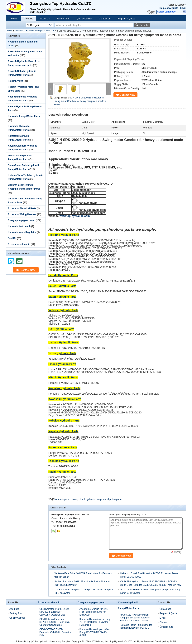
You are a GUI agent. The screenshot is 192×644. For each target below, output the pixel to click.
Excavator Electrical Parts (22, 208)
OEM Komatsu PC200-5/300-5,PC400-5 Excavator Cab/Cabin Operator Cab (54, 612)
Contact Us (105, 19)
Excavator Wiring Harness (22, 214)
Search (144, 25)
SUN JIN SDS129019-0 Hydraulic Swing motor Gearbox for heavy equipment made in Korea (80, 101)
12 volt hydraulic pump (90, 499)
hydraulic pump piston (66, 499)
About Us (45, 19)
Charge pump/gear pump (22, 220)
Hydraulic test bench (19, 226)
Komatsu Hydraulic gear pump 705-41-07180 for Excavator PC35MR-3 (95, 622)
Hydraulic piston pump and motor (40, 31)
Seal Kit (12, 238)
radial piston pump (113, 499)
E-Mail (163, 618)
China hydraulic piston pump (47, 642)
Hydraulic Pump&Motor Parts (24, 116)
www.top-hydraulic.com (75, 216)
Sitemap (164, 622)
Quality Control (84, 19)
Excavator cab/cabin (19, 244)
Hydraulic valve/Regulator (22, 232)
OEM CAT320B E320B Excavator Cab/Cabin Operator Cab (55, 632)
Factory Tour (63, 19)
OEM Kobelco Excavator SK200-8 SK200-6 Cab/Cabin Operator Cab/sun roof (54, 622)
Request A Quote (169, 8)
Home (14, 19)
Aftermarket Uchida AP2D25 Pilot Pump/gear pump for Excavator (94, 612)
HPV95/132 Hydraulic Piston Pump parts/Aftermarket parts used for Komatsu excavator (134, 618)
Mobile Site (166, 627)
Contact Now (127, 95)
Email (183, 8)
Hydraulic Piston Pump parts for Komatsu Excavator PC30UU (136, 626)
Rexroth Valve (15, 81)
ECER (173, 642)
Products (29, 19)
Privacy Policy (23, 642)
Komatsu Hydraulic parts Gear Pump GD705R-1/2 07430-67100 (95, 632)
